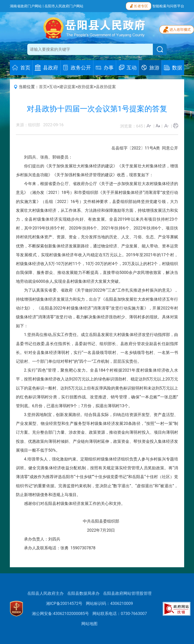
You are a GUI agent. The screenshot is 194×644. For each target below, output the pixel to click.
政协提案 (86, 87)
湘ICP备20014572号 (64, 603)
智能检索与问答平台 (168, 6)
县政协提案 (106, 87)
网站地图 (89, 624)
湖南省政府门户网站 (26, 6)
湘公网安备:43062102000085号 (60, 614)
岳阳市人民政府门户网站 (64, 6)
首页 (43, 87)
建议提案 (67, 87)
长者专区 (139, 6)
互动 (53, 87)
